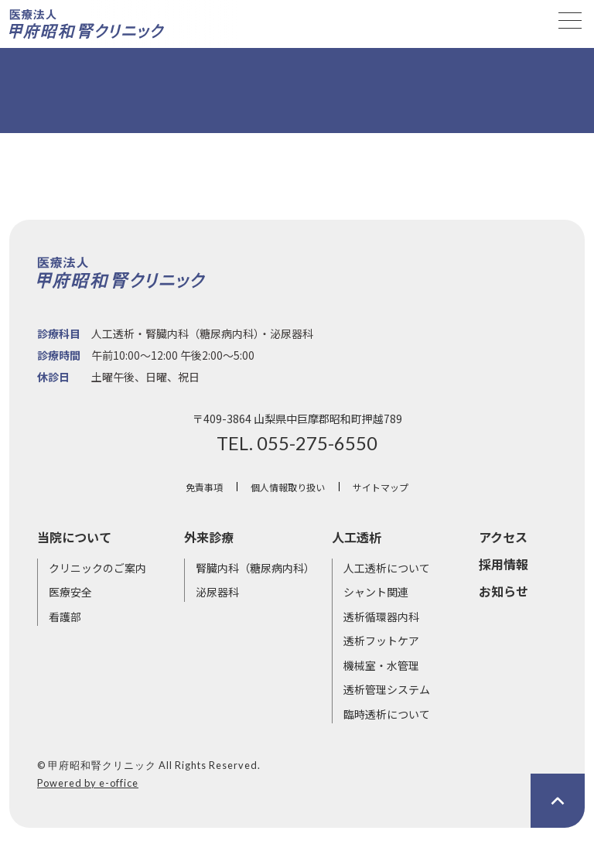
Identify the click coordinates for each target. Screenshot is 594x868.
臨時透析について (387, 714)
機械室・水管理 (381, 665)
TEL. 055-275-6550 (297, 443)
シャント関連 (376, 592)
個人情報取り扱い (288, 487)
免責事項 (204, 487)
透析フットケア (381, 641)
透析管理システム (387, 689)
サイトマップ (381, 487)
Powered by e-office (88, 783)
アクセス (503, 537)
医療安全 (70, 592)
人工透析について (387, 568)
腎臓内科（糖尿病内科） (255, 568)
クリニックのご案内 (97, 568)
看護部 (65, 617)
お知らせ (504, 591)
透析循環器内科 (381, 617)
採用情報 (504, 564)
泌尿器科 (217, 592)
